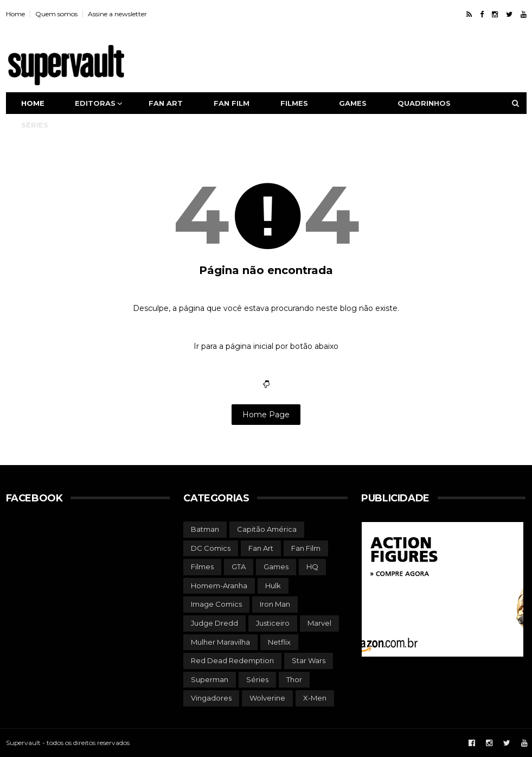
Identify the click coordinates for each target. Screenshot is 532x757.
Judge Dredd (214, 623)
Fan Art (261, 548)
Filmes (294, 103)
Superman (210, 679)
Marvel (319, 623)
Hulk (273, 586)
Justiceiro (273, 623)
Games (353, 103)
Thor (294, 679)
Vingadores (211, 698)
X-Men (315, 698)
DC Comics (211, 548)
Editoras (95, 103)
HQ (312, 567)
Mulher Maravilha (220, 642)
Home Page (266, 415)
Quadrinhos (424, 103)
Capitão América (267, 529)
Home (15, 14)
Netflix (279, 642)
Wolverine (267, 698)
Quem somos (56, 14)
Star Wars (309, 660)
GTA (239, 567)
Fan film (232, 103)
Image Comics (216, 604)
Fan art (166, 103)
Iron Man (275, 604)
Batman (205, 529)
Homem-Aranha (219, 586)
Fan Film (306, 548)
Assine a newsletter (117, 14)
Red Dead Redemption (232, 660)
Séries (35, 125)
